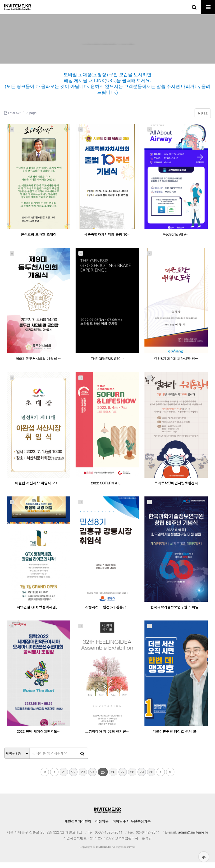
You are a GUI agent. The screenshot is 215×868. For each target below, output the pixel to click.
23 (83, 777)
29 (142, 777)
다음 (161, 778)
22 (73, 777)
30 (151, 777)
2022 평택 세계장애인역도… (39, 737)
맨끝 (170, 778)
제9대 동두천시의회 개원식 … (38, 364)
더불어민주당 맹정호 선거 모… (176, 737)
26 (113, 777)
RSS (203, 119)
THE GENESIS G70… (107, 364)
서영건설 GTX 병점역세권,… (39, 613)
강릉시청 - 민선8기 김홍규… (107, 613)
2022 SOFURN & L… (107, 488)
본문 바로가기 (0, 0)
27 (122, 777)
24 (92, 777)
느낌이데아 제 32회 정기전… (107, 737)
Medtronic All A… (176, 240)
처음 (45, 778)
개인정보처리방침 (78, 827)
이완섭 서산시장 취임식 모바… (39, 488)
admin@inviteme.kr (193, 838)
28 (132, 777)
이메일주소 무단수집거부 (132, 827)
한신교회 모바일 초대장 (39, 240)
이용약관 (102, 827)
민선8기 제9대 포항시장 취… (176, 364)
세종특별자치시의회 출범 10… (107, 240)
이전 (54, 778)
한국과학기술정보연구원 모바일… (176, 613)
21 (64, 777)
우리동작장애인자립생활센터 (176, 488)
